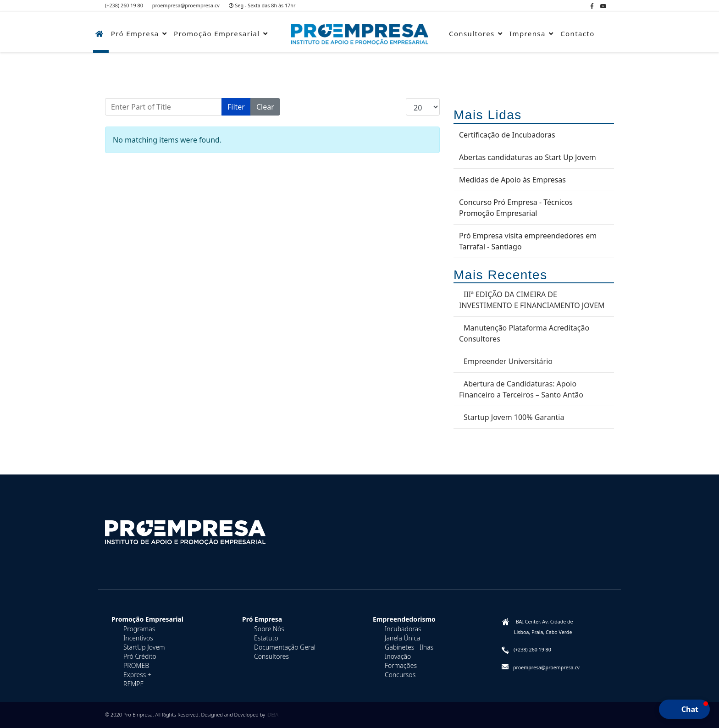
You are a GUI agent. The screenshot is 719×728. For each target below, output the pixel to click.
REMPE (133, 684)
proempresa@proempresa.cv (186, 5)
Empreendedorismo (404, 619)
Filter (236, 107)
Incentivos (138, 638)
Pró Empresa (135, 33)
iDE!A (272, 714)
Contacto (578, 33)
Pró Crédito (140, 656)
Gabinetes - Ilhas (409, 647)
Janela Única (402, 638)
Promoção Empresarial (217, 33)
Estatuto (266, 638)
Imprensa (528, 33)
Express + (137, 675)
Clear (265, 107)
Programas (139, 629)
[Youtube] (603, 6)
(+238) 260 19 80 (124, 5)
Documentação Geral (285, 647)
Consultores (472, 33)
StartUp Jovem (144, 647)
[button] (684, 709)
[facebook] (592, 6)
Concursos (400, 675)
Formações (401, 665)
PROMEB (136, 665)
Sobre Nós (269, 629)
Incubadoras (403, 629)
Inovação (398, 656)
